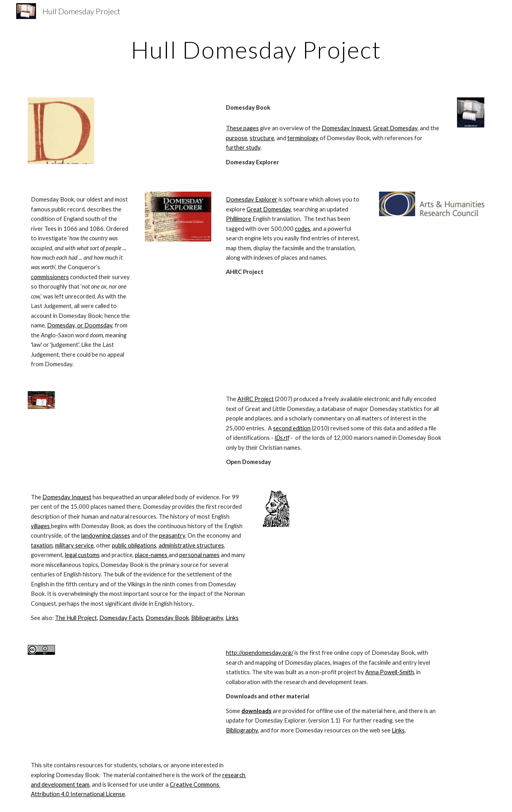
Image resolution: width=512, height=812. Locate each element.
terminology (303, 138)
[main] (256, 49)
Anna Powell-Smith (390, 672)
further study (243, 147)
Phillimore (239, 219)
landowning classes (106, 535)
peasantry (172, 535)
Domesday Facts (121, 618)
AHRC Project (256, 399)
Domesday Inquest (346, 128)
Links (232, 618)
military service (74, 545)
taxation (42, 545)
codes (302, 229)
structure (262, 138)
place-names (152, 555)
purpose (237, 138)
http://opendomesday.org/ (260, 653)
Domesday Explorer (252, 199)
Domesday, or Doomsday (80, 325)
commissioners (50, 277)
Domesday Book (167, 618)
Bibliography (207, 618)
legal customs (82, 555)
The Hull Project (76, 618)
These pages (242, 128)
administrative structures (191, 545)
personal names (199, 555)
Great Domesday (395, 128)
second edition (292, 428)
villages (41, 526)
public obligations (134, 545)
